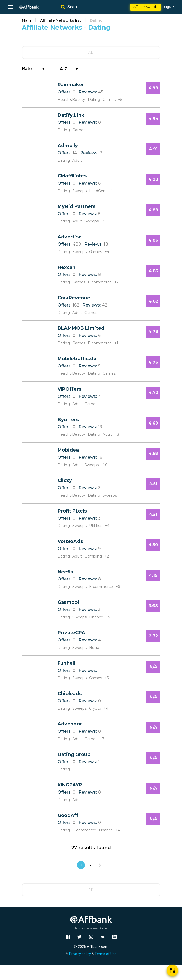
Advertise (70, 237)
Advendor (70, 724)
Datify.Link (71, 115)
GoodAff (68, 815)
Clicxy (65, 480)
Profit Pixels (72, 511)
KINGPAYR (70, 785)
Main (26, 20)
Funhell (66, 663)
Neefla (65, 572)
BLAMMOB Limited (81, 328)
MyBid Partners (76, 206)
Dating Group (74, 754)
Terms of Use (106, 954)
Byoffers (68, 420)
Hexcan (66, 267)
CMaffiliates (72, 176)
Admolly (68, 146)
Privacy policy (80, 954)
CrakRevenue (74, 298)
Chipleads (70, 694)
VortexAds (70, 541)
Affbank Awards (146, 7)
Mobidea (68, 450)
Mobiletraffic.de (77, 359)
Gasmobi (68, 602)
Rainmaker (71, 85)
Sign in (169, 7)
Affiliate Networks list (60, 20)
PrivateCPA (71, 633)
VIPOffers (69, 389)
